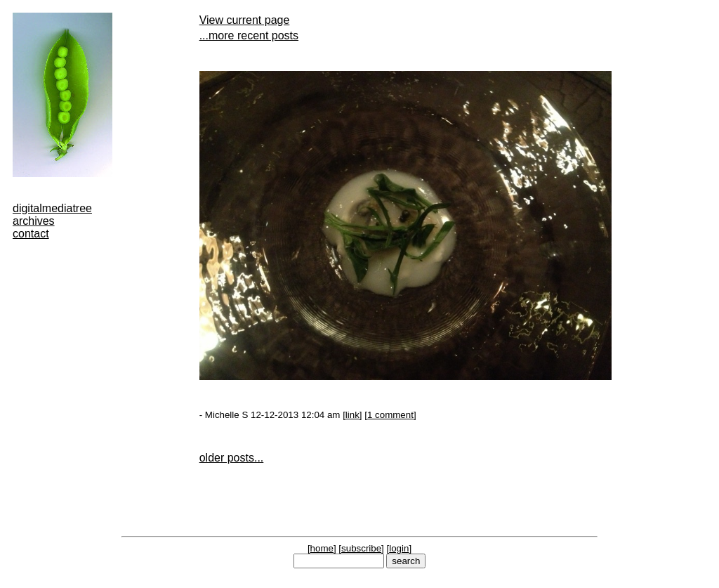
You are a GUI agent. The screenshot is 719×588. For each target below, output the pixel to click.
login (399, 548)
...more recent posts (249, 35)
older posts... (232, 458)
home (322, 548)
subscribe (361, 548)
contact (31, 234)
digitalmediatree (52, 208)
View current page (245, 20)
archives (34, 221)
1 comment (390, 415)
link (352, 415)
